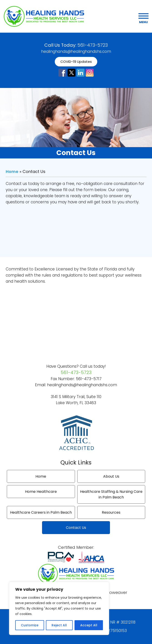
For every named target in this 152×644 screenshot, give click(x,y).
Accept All (89, 625)
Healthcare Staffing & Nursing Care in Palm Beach (111, 494)
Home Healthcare (41, 492)
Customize (30, 625)
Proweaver (116, 592)
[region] (59, 608)
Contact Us (76, 528)
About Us (111, 476)
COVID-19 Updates (76, 62)
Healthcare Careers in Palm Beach (41, 512)
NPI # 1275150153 (111, 631)
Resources (111, 512)
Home (12, 171)
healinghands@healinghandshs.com (76, 51)
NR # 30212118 (123, 622)
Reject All (59, 625)
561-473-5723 (93, 45)
